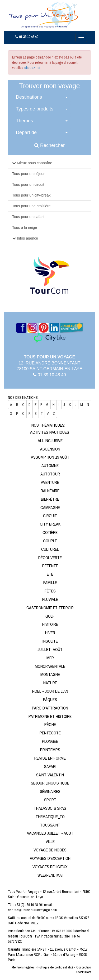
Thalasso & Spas (50, 808)
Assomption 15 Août (50, 457)
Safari (50, 766)
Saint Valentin (50, 775)
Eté (50, 574)
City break (50, 524)
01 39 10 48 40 (27, 37)
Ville (50, 841)
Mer (50, 658)
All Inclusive (50, 441)
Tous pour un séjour (28, 174)
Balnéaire (50, 491)
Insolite (50, 641)
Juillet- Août (50, 649)
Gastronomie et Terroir (50, 608)
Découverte (50, 558)
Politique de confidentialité (55, 967)
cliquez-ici (32, 68)
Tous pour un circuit (28, 184)
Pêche (50, 724)
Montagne (50, 674)
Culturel (50, 549)
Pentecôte (50, 733)
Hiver (50, 633)
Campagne (50, 507)
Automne (50, 465)
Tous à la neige (25, 227)
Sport (50, 800)
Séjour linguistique (50, 783)
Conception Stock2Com (84, 970)
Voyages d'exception (50, 858)
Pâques (50, 700)
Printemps (50, 750)
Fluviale (50, 599)
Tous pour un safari (28, 217)
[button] (42, 97)
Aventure (50, 482)
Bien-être (50, 499)
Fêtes (50, 591)
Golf (50, 616)
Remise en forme (50, 758)
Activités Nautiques (50, 432)
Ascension (50, 449)
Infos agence (27, 238)
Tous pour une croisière (31, 206)
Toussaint (50, 825)
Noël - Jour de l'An (50, 691)
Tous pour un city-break (31, 195)
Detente (50, 566)
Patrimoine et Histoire (50, 716)
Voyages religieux (50, 867)
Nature (50, 683)
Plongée (50, 741)
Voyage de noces (50, 850)
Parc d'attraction (50, 708)
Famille (50, 582)
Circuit (50, 516)
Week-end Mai (50, 875)
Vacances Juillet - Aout (50, 833)
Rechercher (49, 145)
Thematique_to (50, 817)
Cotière (50, 532)
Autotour (50, 474)
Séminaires (50, 791)
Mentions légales (23, 967)
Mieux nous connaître (34, 163)
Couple (50, 541)
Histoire (50, 624)
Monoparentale (50, 666)
